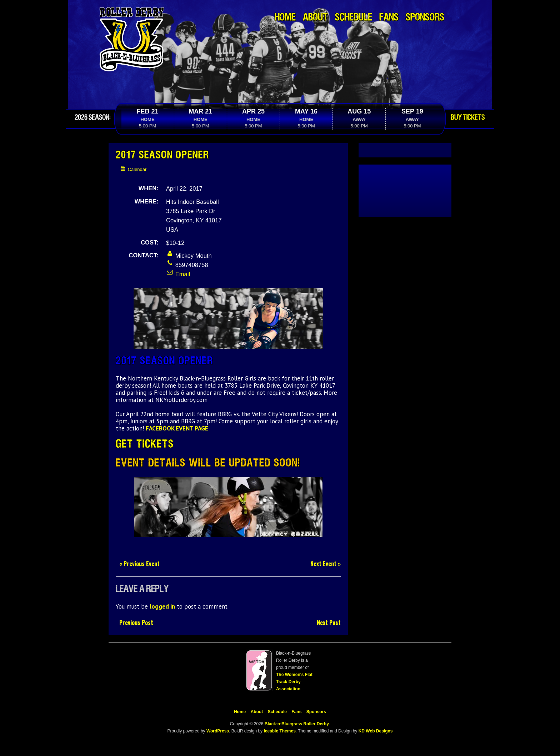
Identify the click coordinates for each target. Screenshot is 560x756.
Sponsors (425, 18)
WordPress (217, 731)
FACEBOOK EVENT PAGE (177, 428)
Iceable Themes (279, 731)
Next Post (329, 623)
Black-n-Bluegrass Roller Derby (297, 724)
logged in (162, 606)
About (315, 18)
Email (178, 274)
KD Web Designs (376, 731)
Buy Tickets (468, 117)
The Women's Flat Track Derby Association (294, 682)
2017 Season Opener (162, 155)
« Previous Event (139, 564)
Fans (389, 18)
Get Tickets (145, 444)
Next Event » (326, 564)
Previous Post (136, 623)
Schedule (354, 18)
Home (285, 18)
